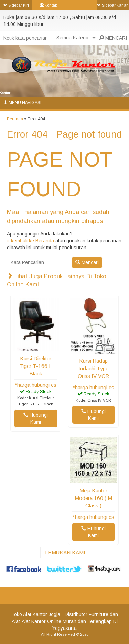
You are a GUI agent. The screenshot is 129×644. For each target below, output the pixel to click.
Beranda (15, 119)
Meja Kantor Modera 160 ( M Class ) (93, 498)
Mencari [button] (87, 262)
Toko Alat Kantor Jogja (36, 614)
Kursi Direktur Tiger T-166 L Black (36, 366)
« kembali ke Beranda (30, 241)
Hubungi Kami (36, 419)
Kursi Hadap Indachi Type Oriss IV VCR (93, 368)
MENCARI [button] (113, 38)
